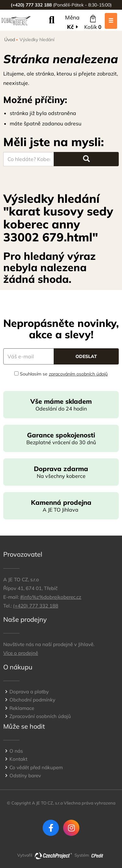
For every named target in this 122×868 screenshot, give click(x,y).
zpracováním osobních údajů (78, 374)
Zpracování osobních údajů (40, 716)
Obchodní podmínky (32, 700)
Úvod (10, 40)
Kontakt (18, 759)
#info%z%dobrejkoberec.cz (51, 597)
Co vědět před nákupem (36, 767)
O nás (16, 751)
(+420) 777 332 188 (36, 606)
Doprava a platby (29, 692)
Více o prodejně (21, 653)
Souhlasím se (61, 374)
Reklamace (22, 708)
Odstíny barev (25, 775)
